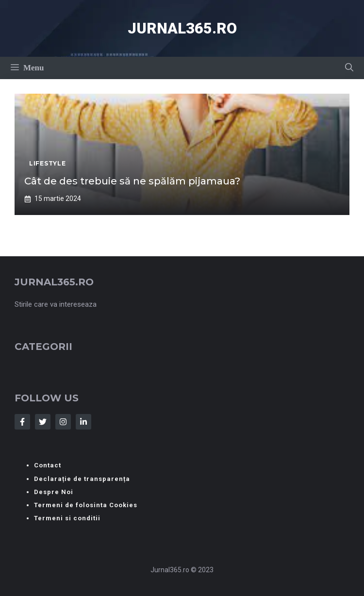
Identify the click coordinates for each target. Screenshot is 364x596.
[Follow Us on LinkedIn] (83, 422)
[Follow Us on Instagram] (63, 422)
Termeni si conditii (67, 518)
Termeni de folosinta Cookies (86, 505)
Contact (48, 465)
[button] (349, 68)
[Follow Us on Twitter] (43, 422)
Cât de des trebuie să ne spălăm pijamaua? (132, 181)
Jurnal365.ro (182, 28)
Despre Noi (54, 492)
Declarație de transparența (82, 479)
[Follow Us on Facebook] (22, 422)
